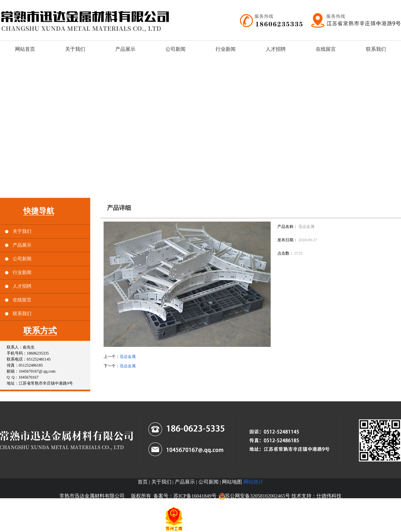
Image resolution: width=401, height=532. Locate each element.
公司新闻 (22, 259)
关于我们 (22, 231)
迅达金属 (128, 357)
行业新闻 (22, 273)
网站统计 (253, 482)
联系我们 (22, 314)
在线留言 (22, 300)
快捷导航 (39, 211)
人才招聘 (22, 286)
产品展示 (22, 245)
